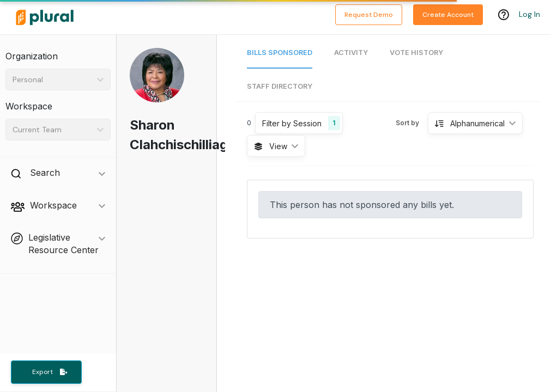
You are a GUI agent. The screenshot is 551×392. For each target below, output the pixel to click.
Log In (529, 15)
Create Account (448, 15)
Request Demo (369, 15)
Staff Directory (280, 86)
